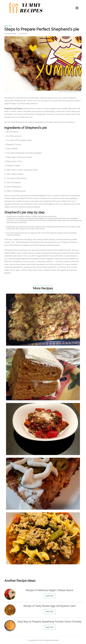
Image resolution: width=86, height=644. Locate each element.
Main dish (8, 26)
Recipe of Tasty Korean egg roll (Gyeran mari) (49, 606)
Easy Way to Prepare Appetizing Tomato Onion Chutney (50, 622)
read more (50, 596)
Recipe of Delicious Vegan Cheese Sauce (49, 590)
